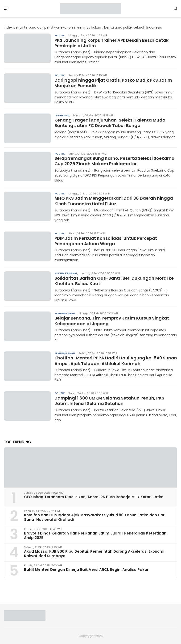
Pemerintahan (65, 313)
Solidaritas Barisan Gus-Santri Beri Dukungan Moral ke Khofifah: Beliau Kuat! (114, 281)
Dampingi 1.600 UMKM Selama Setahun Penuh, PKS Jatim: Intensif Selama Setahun (109, 401)
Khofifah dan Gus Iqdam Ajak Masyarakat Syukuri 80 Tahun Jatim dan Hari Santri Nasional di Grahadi (95, 517)
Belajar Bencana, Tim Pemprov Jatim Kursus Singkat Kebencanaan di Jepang (112, 321)
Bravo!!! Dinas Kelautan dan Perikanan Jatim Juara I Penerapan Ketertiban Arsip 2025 (95, 535)
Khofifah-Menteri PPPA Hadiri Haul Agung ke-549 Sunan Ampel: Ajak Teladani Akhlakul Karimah (116, 361)
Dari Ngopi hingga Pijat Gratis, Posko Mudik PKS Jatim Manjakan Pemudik (113, 83)
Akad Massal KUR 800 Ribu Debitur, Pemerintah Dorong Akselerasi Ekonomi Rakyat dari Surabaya (94, 554)
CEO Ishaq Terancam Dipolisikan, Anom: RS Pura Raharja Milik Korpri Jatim (94, 497)
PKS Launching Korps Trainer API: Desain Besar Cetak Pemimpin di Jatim (111, 43)
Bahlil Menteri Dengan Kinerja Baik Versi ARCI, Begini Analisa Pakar (86, 570)
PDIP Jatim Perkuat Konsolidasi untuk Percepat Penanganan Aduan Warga (106, 241)
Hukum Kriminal (66, 273)
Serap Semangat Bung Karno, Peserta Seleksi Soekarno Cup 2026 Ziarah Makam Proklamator (114, 161)
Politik (60, 35)
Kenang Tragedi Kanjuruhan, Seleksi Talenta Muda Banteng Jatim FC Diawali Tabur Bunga (110, 123)
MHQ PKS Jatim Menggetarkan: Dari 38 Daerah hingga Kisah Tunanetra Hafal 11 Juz (114, 201)
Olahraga (62, 115)
